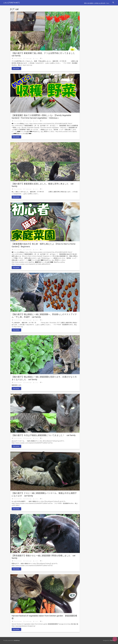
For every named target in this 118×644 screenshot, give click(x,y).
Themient (112, 641)
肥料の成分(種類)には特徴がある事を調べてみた (97, 3)
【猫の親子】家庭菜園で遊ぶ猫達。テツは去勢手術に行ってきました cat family (44, 54)
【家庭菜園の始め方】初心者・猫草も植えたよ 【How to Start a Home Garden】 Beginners (44, 245)
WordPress (17, 641)
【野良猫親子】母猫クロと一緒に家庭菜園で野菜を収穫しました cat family (43, 557)
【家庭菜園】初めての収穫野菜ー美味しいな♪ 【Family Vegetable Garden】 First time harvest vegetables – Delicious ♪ (41, 117)
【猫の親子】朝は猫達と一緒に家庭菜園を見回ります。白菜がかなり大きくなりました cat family (44, 378)
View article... (16, 68)
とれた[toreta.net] (11, 3)
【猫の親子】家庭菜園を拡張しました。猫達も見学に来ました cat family (43, 185)
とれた (37, 58)
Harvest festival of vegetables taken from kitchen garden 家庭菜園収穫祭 (44, 617)
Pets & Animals (18, 58)
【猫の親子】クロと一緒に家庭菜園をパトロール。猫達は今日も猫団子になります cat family (44, 494)
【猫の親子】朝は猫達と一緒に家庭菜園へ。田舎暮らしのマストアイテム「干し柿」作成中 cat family (44, 316)
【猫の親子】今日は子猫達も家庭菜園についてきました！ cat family (44, 435)
